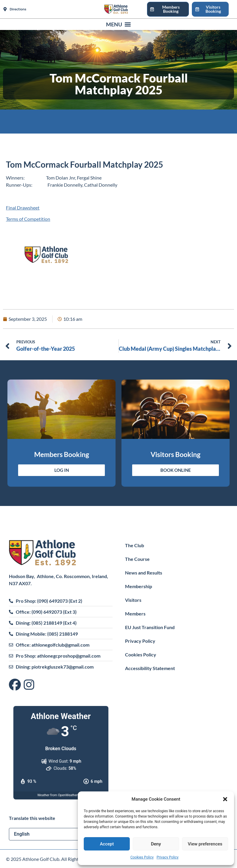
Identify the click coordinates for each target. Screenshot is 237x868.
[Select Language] (61, 834)
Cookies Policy (142, 857)
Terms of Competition (28, 219)
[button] (225, 799)
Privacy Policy (168, 857)
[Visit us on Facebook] (16, 685)
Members (135, 614)
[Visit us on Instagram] (29, 685)
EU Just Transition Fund (150, 627)
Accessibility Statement (150, 668)
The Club (135, 545)
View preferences (205, 844)
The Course (137, 559)
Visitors (133, 600)
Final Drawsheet (23, 208)
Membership (139, 586)
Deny (156, 844)
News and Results (144, 573)
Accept (107, 844)
